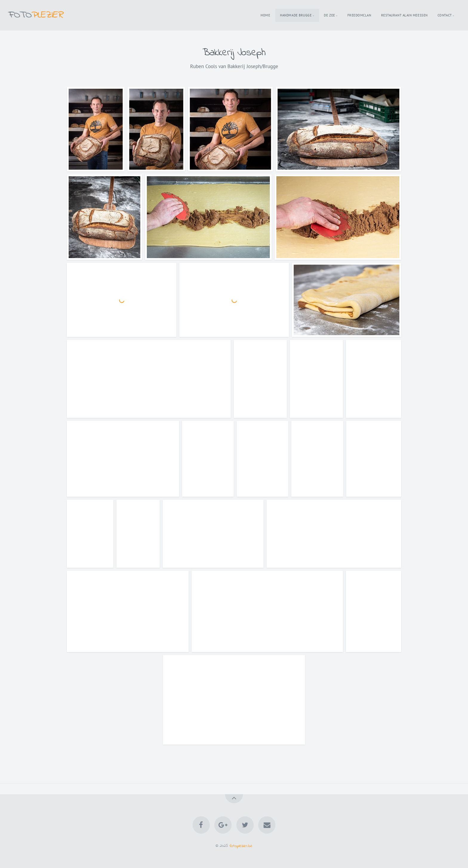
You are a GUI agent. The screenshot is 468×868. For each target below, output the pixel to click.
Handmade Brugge (296, 15)
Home (265, 15)
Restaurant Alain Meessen (404, 15)
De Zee (329, 15)
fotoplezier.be (241, 846)
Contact (445, 15)
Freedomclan (359, 15)
